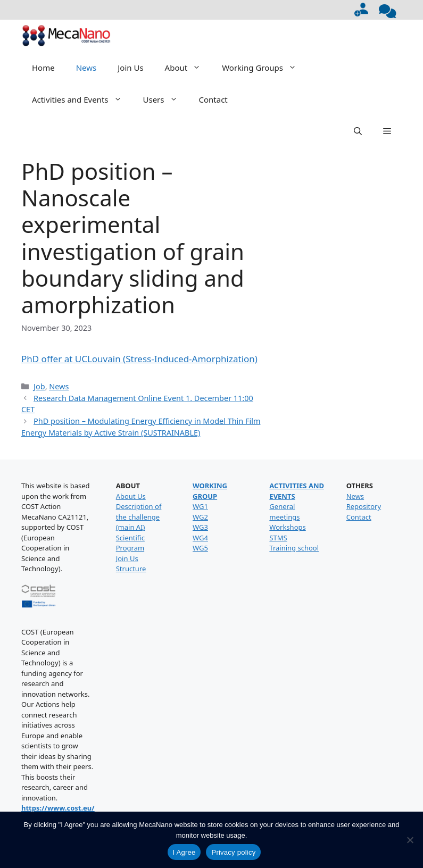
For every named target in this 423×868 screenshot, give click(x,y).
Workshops (287, 527)
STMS (278, 538)
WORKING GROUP (210, 491)
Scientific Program (130, 543)
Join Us (130, 68)
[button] (358, 131)
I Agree (184, 852)
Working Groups (264, 68)
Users (166, 99)
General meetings (284, 512)
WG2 (200, 517)
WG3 (200, 527)
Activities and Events (82, 99)
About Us (131, 496)
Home (43, 68)
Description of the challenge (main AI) (139, 517)
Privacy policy (233, 852)
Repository (364, 506)
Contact (213, 99)
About (188, 68)
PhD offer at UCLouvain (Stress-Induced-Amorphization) (139, 359)
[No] (410, 840)
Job (39, 386)
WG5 (200, 548)
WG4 (200, 538)
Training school (294, 548)
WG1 (200, 506)
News (86, 68)
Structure (131, 569)
